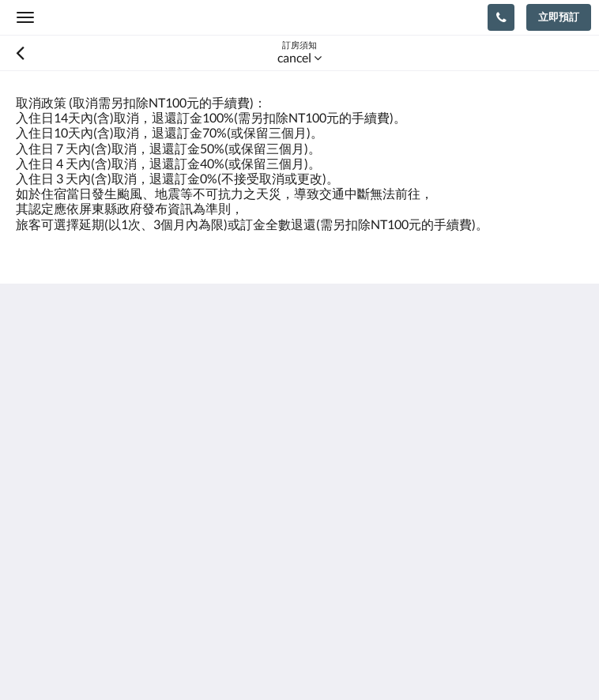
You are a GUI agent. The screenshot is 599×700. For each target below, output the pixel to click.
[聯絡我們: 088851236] (501, 17)
